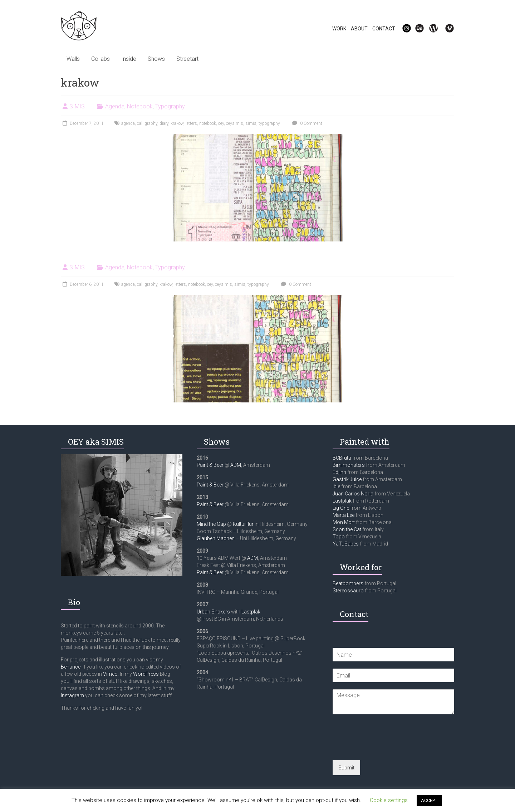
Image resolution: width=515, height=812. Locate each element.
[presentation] (387, 748)
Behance (71, 667)
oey (221, 123)
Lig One (341, 508)
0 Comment (306, 123)
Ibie (336, 486)
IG (402, 29)
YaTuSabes (346, 544)
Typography (170, 106)
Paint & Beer (210, 465)
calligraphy (147, 123)
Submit (346, 768)
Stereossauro (348, 591)
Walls (73, 59)
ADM (236, 465)
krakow (177, 123)
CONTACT (384, 29)
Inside (129, 59)
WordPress (146, 674)
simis (251, 123)
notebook (208, 123)
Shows (156, 59)
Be (416, 29)
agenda (128, 123)
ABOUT (359, 29)
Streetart (187, 59)
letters (191, 123)
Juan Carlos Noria (353, 494)
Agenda (115, 106)
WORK (339, 29)
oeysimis (235, 123)
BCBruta (342, 458)
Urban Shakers (213, 612)
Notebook (140, 106)
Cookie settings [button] (389, 800)
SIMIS (77, 106)
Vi (445, 29)
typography (269, 123)
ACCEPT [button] (429, 800)
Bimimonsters (349, 465)
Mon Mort (344, 522)
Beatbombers (348, 583)
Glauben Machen (216, 538)
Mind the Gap (211, 524)
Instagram (72, 695)
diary (164, 123)
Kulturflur (243, 524)
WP (431, 29)
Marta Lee (344, 515)
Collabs (100, 59)
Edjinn (339, 472)
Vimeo (110, 674)
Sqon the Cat (347, 529)
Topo (339, 537)
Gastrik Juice (347, 479)
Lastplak (251, 612)
